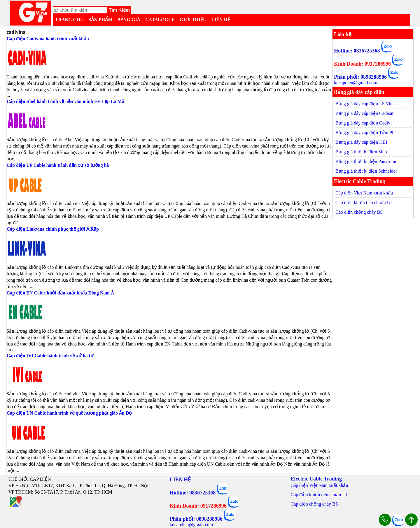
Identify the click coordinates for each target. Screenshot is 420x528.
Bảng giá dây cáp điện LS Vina (365, 104)
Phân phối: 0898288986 (360, 77)
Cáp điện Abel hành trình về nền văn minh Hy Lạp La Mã (65, 101)
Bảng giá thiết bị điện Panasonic (366, 161)
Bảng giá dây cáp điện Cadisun (365, 113)
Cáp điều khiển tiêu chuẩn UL (364, 202)
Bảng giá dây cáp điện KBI (361, 142)
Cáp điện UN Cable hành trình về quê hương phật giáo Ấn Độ (69, 413)
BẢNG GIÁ (129, 20)
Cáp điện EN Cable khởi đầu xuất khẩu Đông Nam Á (61, 293)
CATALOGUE (160, 20)
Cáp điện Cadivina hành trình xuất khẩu (48, 39)
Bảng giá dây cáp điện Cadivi (364, 123)
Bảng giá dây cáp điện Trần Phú (366, 133)
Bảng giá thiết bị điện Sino (361, 152)
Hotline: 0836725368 (357, 51)
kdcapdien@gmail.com (356, 83)
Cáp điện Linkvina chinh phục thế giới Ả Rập (53, 229)
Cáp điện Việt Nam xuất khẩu (364, 193)
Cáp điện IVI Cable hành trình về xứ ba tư (50, 356)
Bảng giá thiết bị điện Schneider (366, 171)
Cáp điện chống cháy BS (359, 212)
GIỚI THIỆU (193, 20)
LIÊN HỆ (221, 20)
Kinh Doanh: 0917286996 (362, 64)
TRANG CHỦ (69, 20)
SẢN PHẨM (101, 20)
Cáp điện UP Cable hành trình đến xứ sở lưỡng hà (58, 165)
